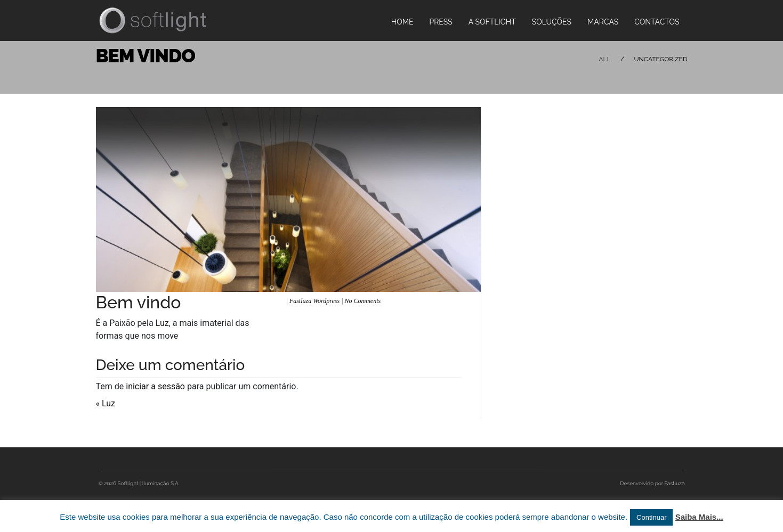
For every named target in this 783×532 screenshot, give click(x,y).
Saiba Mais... (699, 517)
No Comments (363, 301)
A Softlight (492, 22)
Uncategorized (660, 59)
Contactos (657, 22)
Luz (108, 403)
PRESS (441, 22)
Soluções (552, 22)
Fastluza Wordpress (314, 301)
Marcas (603, 22)
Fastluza (675, 483)
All (604, 59)
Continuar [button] (651, 517)
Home (402, 22)
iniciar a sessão (155, 386)
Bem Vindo (146, 56)
